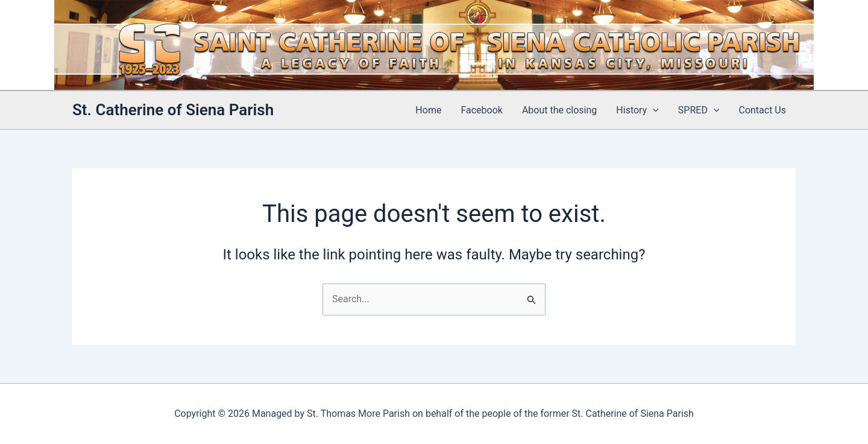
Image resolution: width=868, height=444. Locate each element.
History (637, 110)
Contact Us (762, 110)
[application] (653, 110)
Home (428, 110)
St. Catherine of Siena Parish (173, 110)
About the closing (559, 110)
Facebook (481, 110)
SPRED (699, 110)
